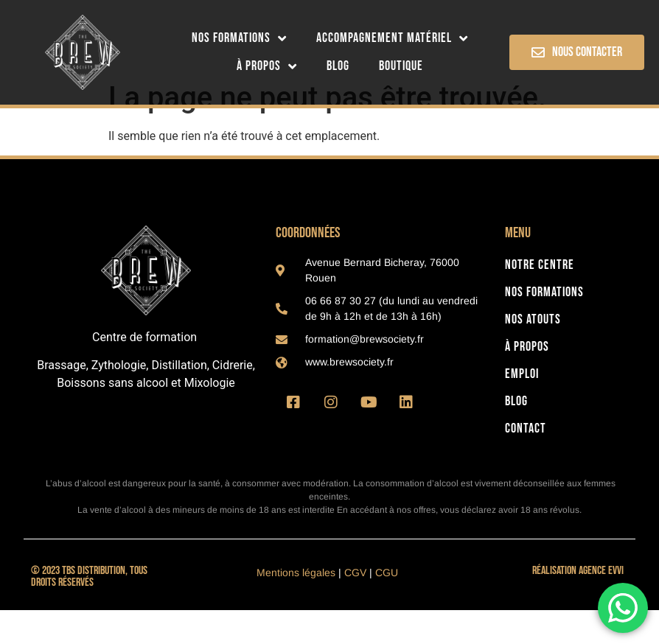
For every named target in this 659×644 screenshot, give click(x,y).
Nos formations (239, 38)
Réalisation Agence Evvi (578, 605)
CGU (387, 606)
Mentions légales (296, 606)
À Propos (267, 66)
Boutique (401, 66)
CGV (355, 606)
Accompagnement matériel (392, 38)
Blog (338, 66)
